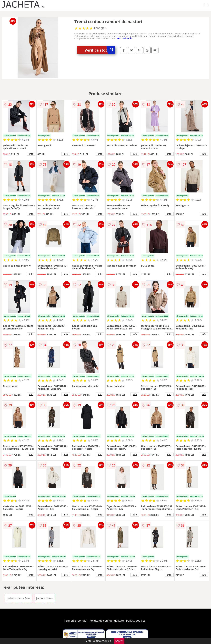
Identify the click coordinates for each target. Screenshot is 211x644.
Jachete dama (45, 598)
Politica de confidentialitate (107, 621)
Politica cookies (136, 621)
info (31, 154)
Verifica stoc (100, 50)
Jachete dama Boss (19, 598)
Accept (119, 641)
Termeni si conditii (76, 621)
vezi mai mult (124, 38)
